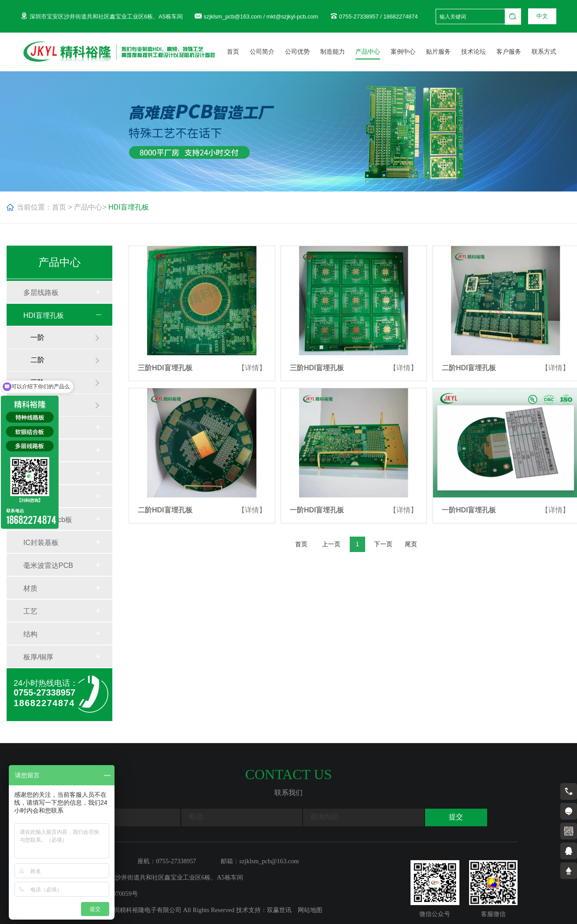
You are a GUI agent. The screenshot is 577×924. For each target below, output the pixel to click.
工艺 (30, 611)
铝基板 (34, 474)
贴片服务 (438, 52)
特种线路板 (41, 451)
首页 (233, 52)
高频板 (34, 428)
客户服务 (509, 52)
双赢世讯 (279, 910)
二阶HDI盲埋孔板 (469, 368)
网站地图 (310, 910)
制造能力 (333, 52)
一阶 (37, 337)
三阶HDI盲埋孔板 (165, 368)
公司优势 (297, 52)
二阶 (37, 360)
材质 (30, 588)
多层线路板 (41, 293)
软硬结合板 (41, 497)
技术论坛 (473, 52)
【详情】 (252, 368)
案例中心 (403, 52)
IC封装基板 (41, 543)
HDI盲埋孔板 (44, 315)
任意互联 (44, 405)
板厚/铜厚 (38, 657)
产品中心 (368, 52)
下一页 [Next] (383, 551)
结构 (30, 634)
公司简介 (262, 52)
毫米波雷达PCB (48, 565)
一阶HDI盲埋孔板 (317, 510)
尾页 (411, 551)
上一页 (331, 551)
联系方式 (544, 52)
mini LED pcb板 (48, 520)
